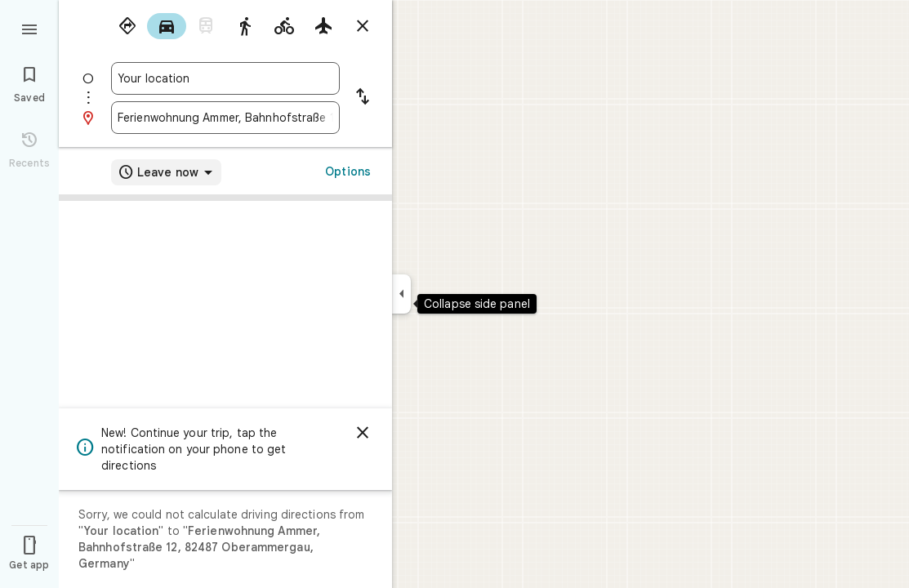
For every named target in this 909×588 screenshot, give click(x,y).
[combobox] (225, 78)
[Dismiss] (363, 433)
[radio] (127, 26)
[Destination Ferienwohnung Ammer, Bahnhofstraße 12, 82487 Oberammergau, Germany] (225, 118)
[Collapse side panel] (401, 294)
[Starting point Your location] (225, 78)
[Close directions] (363, 26)
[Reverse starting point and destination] (363, 98)
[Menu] (29, 28)
